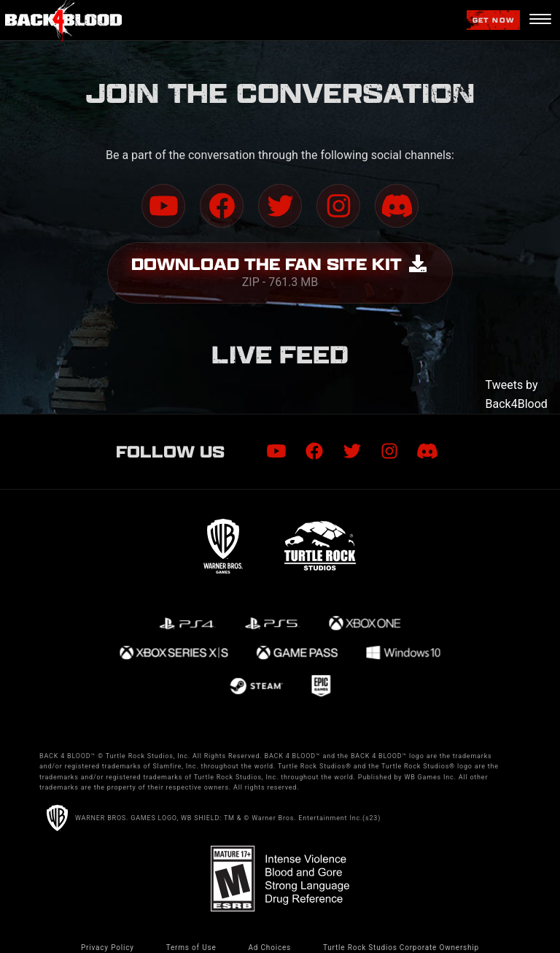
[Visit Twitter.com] (280, 206)
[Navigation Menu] (540, 20)
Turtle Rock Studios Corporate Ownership (401, 948)
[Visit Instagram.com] (338, 206)
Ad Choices (269, 948)
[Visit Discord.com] (397, 206)
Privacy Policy (108, 948)
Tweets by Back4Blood (517, 394)
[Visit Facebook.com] (222, 206)
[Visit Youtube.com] (163, 206)
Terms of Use (191, 948)
